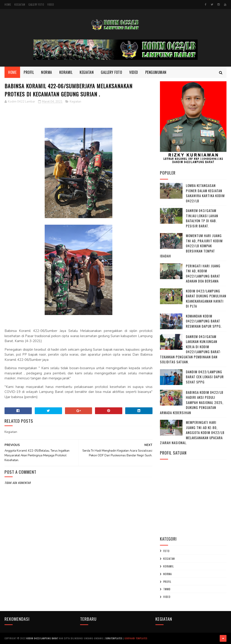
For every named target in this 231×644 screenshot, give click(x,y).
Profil (29, 72)
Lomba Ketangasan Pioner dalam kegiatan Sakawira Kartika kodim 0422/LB (205, 193)
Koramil (66, 72)
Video (51, 5)
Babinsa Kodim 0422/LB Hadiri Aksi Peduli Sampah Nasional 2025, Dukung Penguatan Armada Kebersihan (192, 402)
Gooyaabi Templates (136, 638)
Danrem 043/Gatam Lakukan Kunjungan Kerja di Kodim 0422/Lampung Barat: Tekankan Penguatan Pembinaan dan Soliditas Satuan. (190, 349)
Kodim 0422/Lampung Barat (42, 638)
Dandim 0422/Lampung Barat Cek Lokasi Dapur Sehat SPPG (205, 377)
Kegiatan (20, 5)
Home (8, 5)
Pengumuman (156, 72)
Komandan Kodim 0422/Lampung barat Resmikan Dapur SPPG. (204, 321)
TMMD (167, 589)
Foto (166, 551)
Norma (47, 72)
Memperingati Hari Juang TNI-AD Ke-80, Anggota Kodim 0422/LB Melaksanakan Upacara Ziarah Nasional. (192, 432)
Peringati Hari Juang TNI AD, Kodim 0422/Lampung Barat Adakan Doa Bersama (203, 273)
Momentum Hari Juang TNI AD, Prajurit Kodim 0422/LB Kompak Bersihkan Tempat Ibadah (191, 246)
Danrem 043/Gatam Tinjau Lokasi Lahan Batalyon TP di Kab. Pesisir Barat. (202, 218)
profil (167, 582)
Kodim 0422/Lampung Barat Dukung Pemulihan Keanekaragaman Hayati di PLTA (206, 299)
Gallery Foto (36, 5)
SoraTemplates (114, 638)
